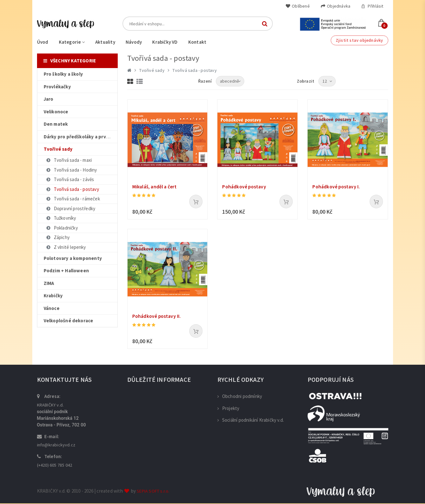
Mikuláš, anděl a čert (155, 187)
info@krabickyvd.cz (56, 445)
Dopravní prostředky (71, 208)
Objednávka (335, 6)
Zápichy (58, 237)
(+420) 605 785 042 (55, 466)
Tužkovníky (61, 218)
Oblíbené (297, 6)
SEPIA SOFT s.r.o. (153, 492)
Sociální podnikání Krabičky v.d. (251, 421)
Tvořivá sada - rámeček (73, 199)
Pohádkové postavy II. (158, 317)
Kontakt (197, 42)
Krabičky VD (165, 42)
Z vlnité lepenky (66, 247)
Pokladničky (62, 228)
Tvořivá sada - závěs (70, 179)
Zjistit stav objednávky (359, 40)
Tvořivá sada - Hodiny (72, 170)
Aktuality (105, 42)
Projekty (228, 409)
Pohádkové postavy (245, 187)
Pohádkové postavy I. (337, 187)
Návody (134, 42)
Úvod (43, 42)
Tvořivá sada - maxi (69, 160)
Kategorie (72, 42)
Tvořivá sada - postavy (72, 189)
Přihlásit (372, 6)
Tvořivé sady (152, 70)
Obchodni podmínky (240, 397)
